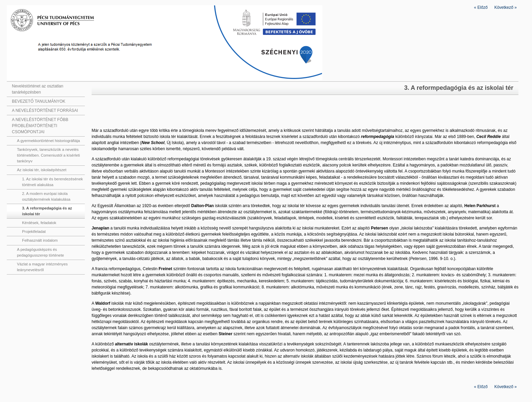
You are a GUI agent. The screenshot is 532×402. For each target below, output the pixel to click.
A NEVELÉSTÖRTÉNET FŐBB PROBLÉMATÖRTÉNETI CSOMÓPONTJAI (40, 126)
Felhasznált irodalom (40, 240)
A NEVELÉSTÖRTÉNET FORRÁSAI (45, 110)
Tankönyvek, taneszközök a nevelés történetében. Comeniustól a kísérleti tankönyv (49, 155)
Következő (506, 7)
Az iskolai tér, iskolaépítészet (42, 170)
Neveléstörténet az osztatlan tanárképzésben (37, 89)
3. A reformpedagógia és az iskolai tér (47, 211)
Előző (481, 7)
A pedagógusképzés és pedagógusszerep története (41, 252)
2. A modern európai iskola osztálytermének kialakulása (46, 196)
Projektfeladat (34, 232)
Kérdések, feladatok (39, 223)
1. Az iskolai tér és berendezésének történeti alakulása (52, 182)
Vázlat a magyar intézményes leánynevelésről (42, 267)
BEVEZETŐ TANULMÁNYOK (39, 101)
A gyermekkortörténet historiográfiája (49, 141)
